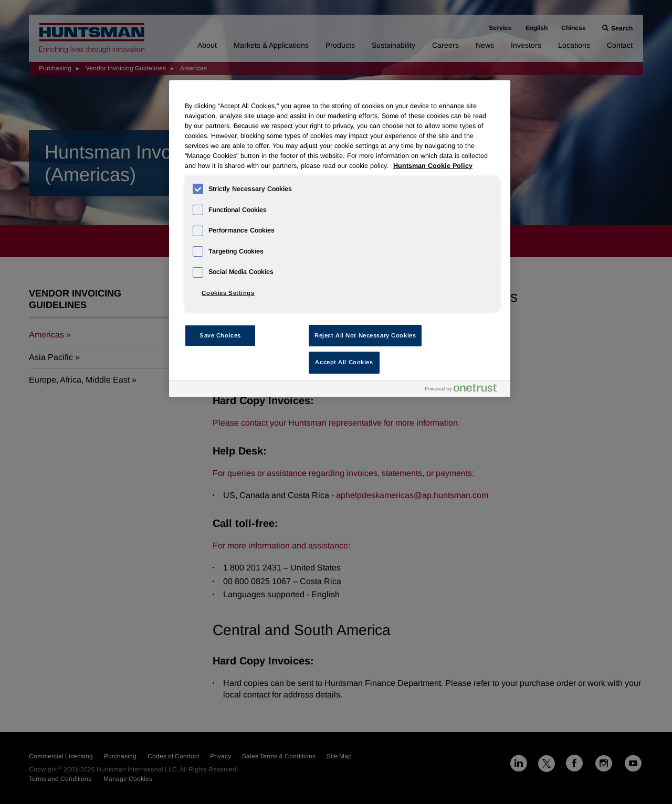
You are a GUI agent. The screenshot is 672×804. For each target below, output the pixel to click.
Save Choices (220, 335)
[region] (340, 239)
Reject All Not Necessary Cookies (365, 335)
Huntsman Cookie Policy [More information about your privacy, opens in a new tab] (433, 166)
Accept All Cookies (344, 362)
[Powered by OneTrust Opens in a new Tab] (465, 390)
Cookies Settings (228, 293)
